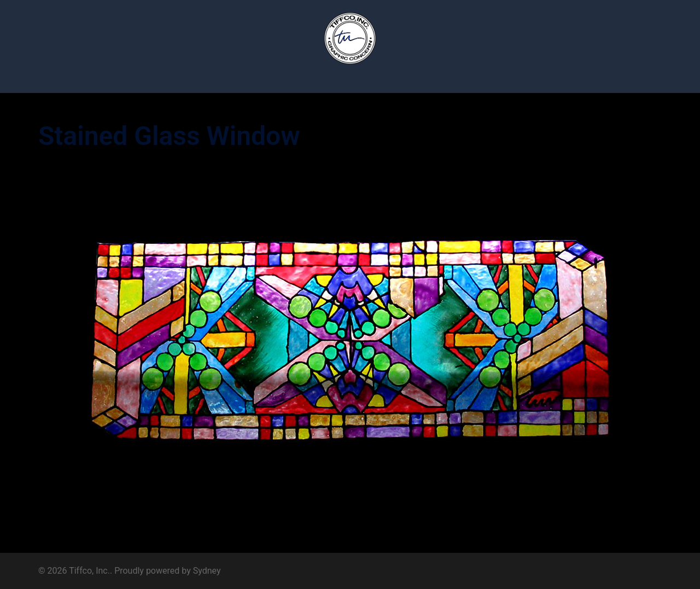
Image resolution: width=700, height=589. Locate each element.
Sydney (207, 571)
